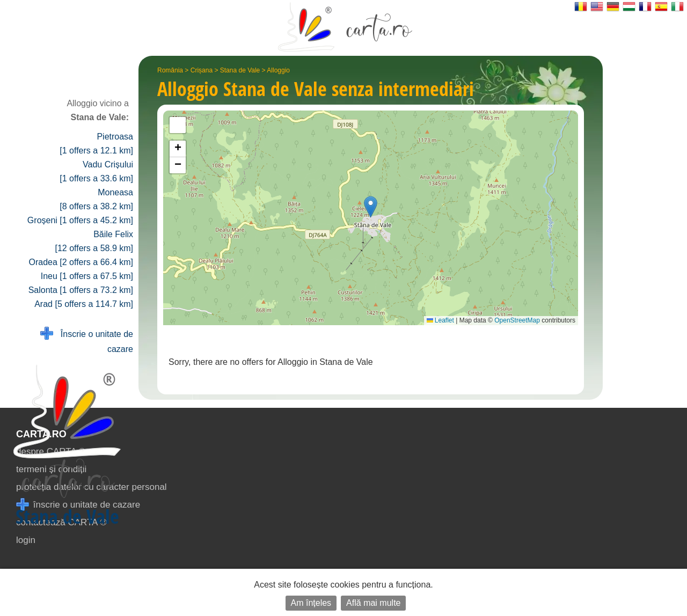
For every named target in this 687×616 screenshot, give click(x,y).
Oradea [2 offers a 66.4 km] (81, 262)
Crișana (202, 70)
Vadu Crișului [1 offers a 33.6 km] (96, 171)
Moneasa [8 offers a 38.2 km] (96, 199)
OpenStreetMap (517, 320)
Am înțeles (311, 603)
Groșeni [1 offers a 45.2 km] (80, 220)
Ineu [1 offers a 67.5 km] (87, 276)
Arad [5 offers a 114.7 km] (84, 304)
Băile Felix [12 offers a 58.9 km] (94, 241)
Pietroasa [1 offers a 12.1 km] (96, 144)
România (170, 70)
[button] (371, 207)
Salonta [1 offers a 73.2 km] (81, 290)
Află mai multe (373, 603)
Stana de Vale (240, 70)
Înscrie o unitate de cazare (87, 340)
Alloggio (278, 70)
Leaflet (440, 320)
